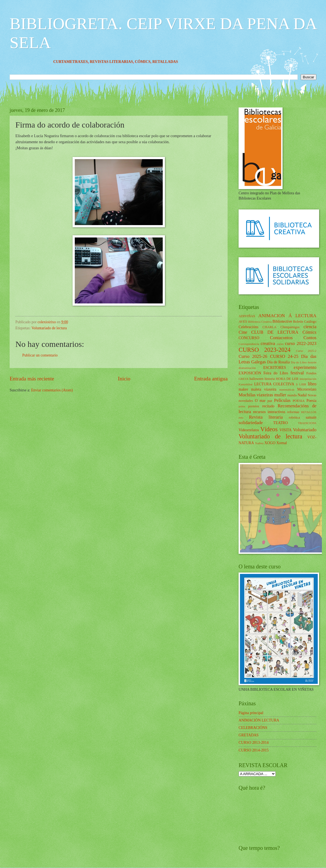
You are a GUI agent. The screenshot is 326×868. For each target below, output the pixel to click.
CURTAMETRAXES (80, 62)
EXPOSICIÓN (250, 373)
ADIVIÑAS (247, 316)
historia (270, 379)
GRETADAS (248, 735)
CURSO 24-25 (284, 356)
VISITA (286, 430)
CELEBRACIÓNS (253, 728)
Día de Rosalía (278, 362)
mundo (292, 395)
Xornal (281, 443)
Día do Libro (299, 362)
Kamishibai (246, 384)
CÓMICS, (153, 62)
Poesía (311, 401)
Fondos (311, 373)
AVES (243, 322)
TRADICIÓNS (307, 423)
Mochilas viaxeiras (256, 395)
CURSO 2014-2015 (254, 750)
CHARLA (270, 327)
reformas (293, 412)
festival (297, 373)
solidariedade (251, 423)
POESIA (299, 401)
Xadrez (259, 443)
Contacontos (281, 338)
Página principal (251, 713)
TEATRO (281, 423)
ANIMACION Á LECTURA (287, 316)
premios (254, 406)
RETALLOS (309, 412)
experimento (305, 367)
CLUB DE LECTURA (275, 332)
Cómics (309, 332)
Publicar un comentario (40, 355)
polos (242, 406)
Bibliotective (282, 321)
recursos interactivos (269, 412)
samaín (311, 417)
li (297, 384)
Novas (312, 395)
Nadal (302, 395)
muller (280, 395)
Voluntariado (305, 430)
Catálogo (310, 322)
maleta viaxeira (264, 389)
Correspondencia (249, 344)
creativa (268, 343)
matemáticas (287, 389)
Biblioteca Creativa (260, 322)
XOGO (270, 443)
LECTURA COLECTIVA (274, 384)
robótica (294, 418)
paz (270, 401)
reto (241, 418)
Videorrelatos (249, 430)
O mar (260, 401)
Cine (243, 332)
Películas (282, 400)
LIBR (303, 384)
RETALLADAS (175, 62)
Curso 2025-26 (253, 356)
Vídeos (269, 429)
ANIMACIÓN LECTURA (259, 720)
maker (243, 389)
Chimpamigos (290, 327)
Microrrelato (307, 389)
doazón (312, 362)
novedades (246, 401)
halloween (256, 379)
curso (280, 344)
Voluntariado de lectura (49, 328)
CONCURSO (249, 338)
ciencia (310, 327)
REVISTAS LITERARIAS (121, 62)
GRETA (244, 379)
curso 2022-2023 (301, 343)
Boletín (298, 322)
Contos (310, 338)
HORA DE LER (287, 379)
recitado (268, 406)
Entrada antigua (211, 379)
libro (312, 384)
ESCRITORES (275, 368)
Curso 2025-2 (306, 351)
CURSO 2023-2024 (265, 350)
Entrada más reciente (32, 379)
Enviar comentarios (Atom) (52, 390)
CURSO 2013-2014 (254, 743)
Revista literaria (266, 417)
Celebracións (248, 327)
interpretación (308, 379)
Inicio (124, 379)
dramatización (247, 368)
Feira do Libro (276, 373)
